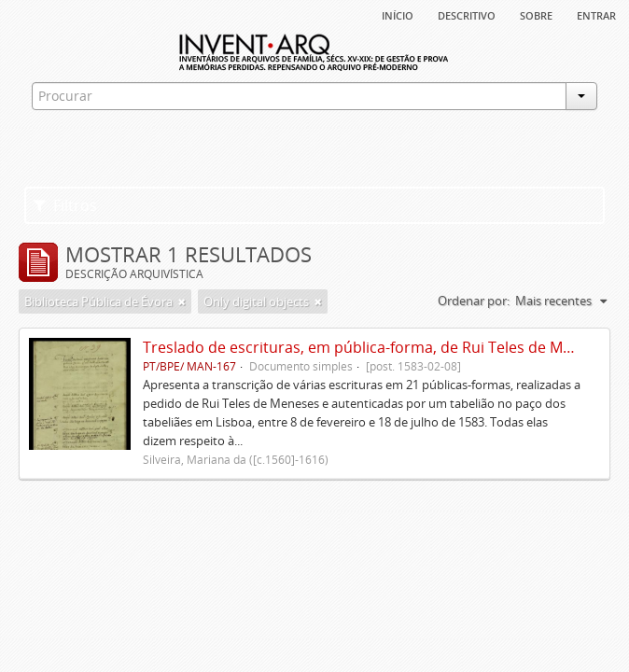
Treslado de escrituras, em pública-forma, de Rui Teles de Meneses (377, 347)
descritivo (467, 14)
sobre (536, 14)
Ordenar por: (474, 301)
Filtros (65, 205)
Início (398, 14)
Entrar (596, 14)
